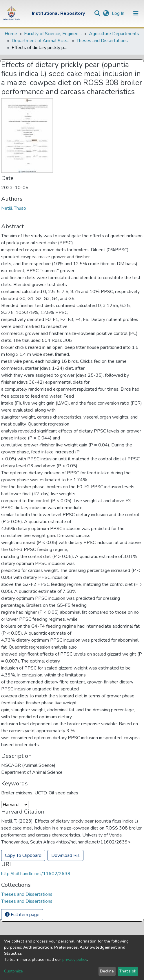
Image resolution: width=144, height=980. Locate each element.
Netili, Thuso (14, 208)
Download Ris (65, 855)
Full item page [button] (22, 915)
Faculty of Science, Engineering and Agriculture (53, 34)
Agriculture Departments (114, 34)
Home (11, 34)
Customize (13, 971)
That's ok (128, 971)
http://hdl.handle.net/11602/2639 (36, 874)
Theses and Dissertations (102, 41)
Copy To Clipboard (23, 855)
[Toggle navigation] (136, 13)
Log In (119, 13)
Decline (107, 971)
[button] (106, 13)
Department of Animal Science (41, 41)
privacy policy (75, 960)
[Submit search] (97, 13)
